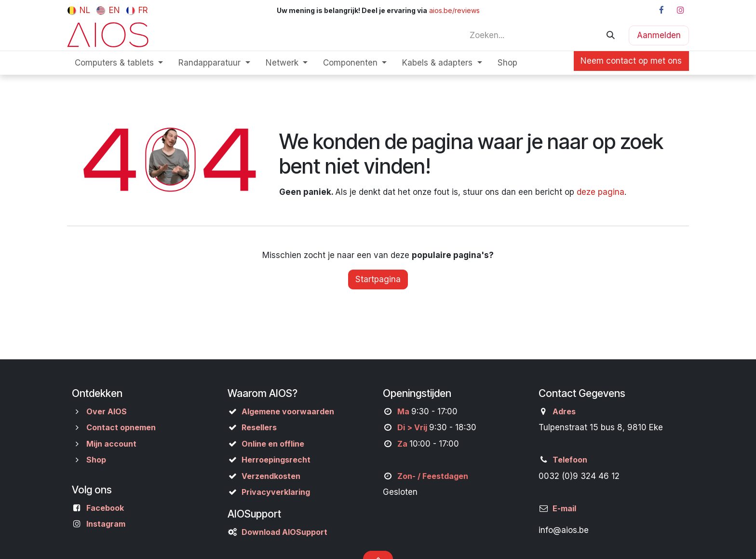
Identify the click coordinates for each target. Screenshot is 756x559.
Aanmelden (659, 35)
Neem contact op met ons (631, 61)
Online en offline (273, 444)
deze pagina (601, 192)
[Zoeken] (611, 35)
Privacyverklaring (276, 492)
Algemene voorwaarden (288, 411)
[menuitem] (79, 10)
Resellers (259, 427)
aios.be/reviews (454, 10)
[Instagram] (680, 10)
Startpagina (378, 279)
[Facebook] (661, 10)
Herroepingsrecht (276, 460)
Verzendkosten (271, 476)
